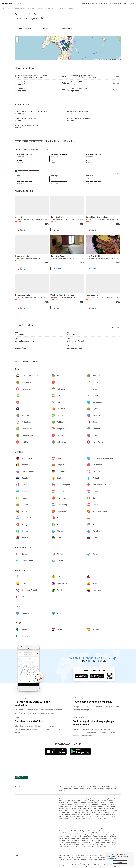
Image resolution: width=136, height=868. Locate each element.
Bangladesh (89, 799)
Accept (120, 862)
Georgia (101, 799)
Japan (73, 801)
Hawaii (66, 816)
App (126, 3)
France (90, 809)
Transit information (88, 3)
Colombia (89, 816)
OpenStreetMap (104, 59)
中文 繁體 (72, 786)
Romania (107, 812)
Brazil (60, 818)
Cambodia (79, 801)
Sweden (61, 814)
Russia (91, 814)
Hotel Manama (92, 295)
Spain (79, 809)
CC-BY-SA (118, 59)
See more (117, 152)
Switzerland (101, 807)
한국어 (85, 786)
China (96, 799)
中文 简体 (79, 786)
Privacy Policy (112, 858)
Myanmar (111, 801)
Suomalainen (101, 788)
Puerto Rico (96, 816)
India (65, 801)
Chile (83, 816)
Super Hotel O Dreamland (97, 217)
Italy (91, 811)
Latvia (110, 811)
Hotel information (102, 3)
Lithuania (96, 811)
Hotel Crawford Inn (94, 256)
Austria (67, 807)
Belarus (80, 814)
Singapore (111, 803)
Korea (85, 801)
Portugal (100, 812)
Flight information (116, 3)
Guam (83, 818)
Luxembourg (104, 811)
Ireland (78, 811)
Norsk (108, 788)
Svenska (114, 788)
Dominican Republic (113, 816)
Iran (69, 801)
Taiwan (82, 805)
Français (76, 788)
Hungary (67, 811)
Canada (97, 814)
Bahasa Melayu (96, 786)
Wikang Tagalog (67, 788)
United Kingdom (98, 809)
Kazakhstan (92, 801)
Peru (72, 818)
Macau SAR (69, 803)
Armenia (75, 799)
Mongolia (61, 803)
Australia (78, 818)
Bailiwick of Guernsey (110, 809)
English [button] (132, 3)
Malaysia (76, 803)
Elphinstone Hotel (23, 295)
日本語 (61, 786)
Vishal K (18, 217)
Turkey (76, 805)
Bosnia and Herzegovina (77, 807)
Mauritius (99, 818)
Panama (108, 814)
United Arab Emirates (65, 799)
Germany (61, 809)
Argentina (72, 816)
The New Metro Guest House (63, 295)
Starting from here (24, 29)
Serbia (112, 812)
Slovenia (67, 814)
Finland (85, 809)
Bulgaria (94, 807)
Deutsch (82, 788)
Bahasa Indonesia (107, 786)
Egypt (94, 818)
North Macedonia (72, 812)
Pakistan (90, 803)
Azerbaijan (81, 799)
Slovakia (74, 814)
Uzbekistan (95, 805)
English (66, 786)
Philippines (83, 803)
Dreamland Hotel (22, 256)
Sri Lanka (104, 801)
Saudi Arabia (103, 803)
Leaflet (96, 59)
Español (88, 788)
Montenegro (62, 812)
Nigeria (105, 818)
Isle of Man (85, 811)
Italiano (94, 788)
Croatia (73, 811)
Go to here (46, 29)
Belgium (88, 807)
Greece (61, 811)
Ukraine (86, 814)
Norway (89, 812)
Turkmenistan (69, 805)
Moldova (116, 811)
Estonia (74, 809)
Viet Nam (88, 805)
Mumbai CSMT (27, 14)
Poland (94, 812)
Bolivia (78, 816)
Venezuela (67, 818)
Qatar (96, 803)
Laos (98, 801)
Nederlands (62, 790)
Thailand (61, 805)
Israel (60, 801)
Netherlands (82, 812)
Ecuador (103, 816)
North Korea (103, 805)
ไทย (90, 786)
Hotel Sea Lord (57, 217)
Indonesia (116, 799)
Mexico (103, 814)
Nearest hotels (66, 29)
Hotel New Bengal (58, 256)
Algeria (89, 818)
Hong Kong (108, 799)
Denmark (68, 809)
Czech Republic (110, 807)
